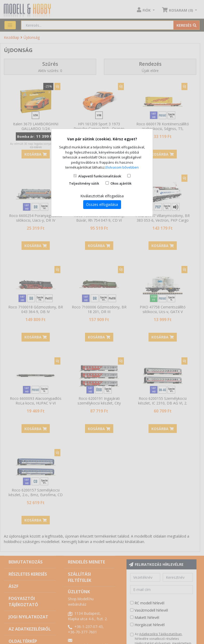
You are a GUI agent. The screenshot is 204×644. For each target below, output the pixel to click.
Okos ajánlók (121, 183)
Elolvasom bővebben (122, 167)
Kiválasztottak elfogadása (102, 196)
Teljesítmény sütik (84, 183)
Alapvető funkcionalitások (100, 176)
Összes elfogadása (102, 204)
